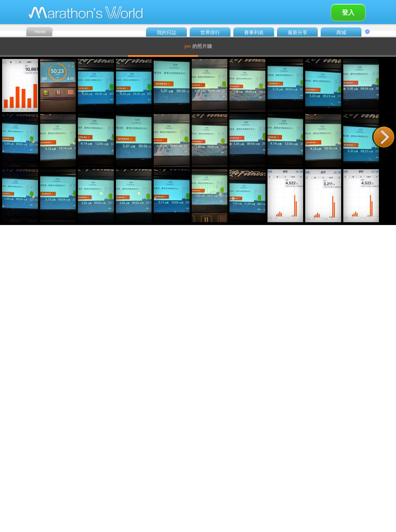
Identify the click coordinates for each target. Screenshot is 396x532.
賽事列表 (254, 32)
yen (187, 46)
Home (40, 32)
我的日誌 (167, 32)
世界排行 (210, 32)
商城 (341, 32)
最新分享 (298, 32)
